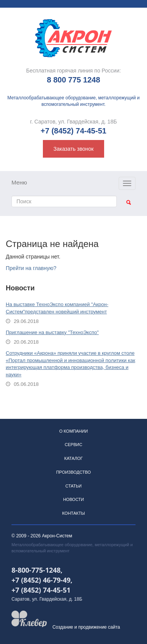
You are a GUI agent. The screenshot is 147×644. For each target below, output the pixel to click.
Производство (74, 472)
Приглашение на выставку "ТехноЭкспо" (52, 332)
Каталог (74, 458)
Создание (63, 627)
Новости (73, 499)
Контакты (73, 513)
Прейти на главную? (31, 268)
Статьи (73, 486)
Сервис (73, 445)
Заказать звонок (74, 149)
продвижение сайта (99, 627)
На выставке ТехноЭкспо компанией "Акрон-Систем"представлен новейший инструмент (57, 308)
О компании (74, 431)
